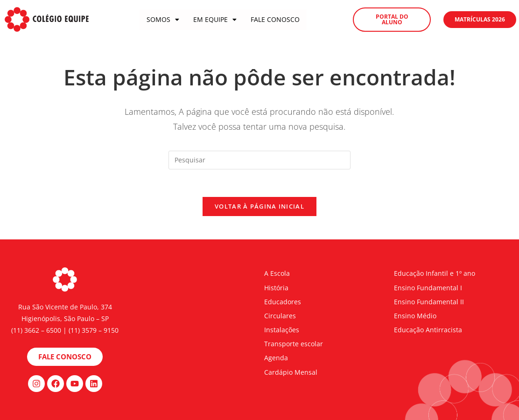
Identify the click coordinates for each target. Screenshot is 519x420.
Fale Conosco (275, 19)
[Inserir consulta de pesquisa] (259, 160)
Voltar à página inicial (259, 207)
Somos (163, 19)
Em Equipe (215, 19)
